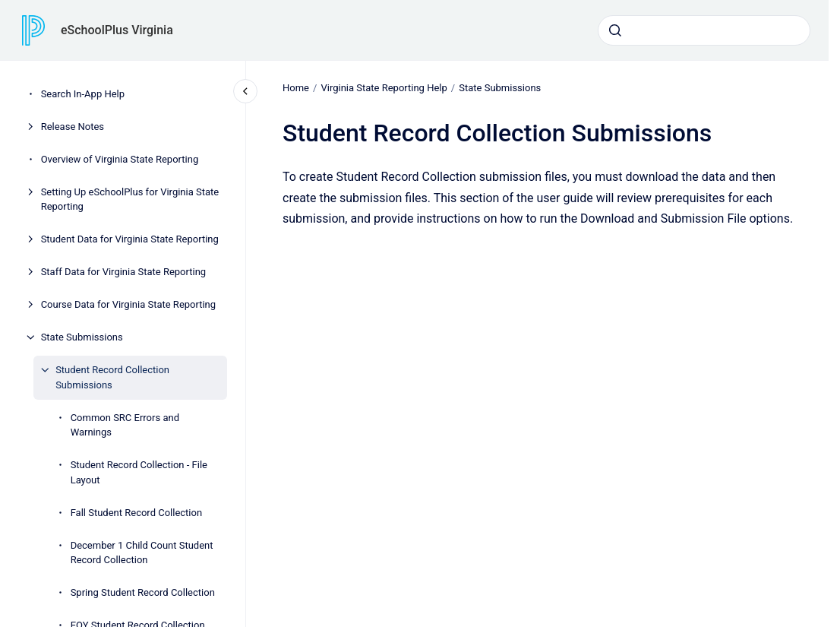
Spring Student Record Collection (143, 592)
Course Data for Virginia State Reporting (128, 304)
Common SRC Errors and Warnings (125, 425)
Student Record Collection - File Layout (139, 472)
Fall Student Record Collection (136, 513)
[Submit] (615, 30)
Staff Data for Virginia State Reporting (124, 272)
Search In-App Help (83, 94)
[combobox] (704, 30)
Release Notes (73, 127)
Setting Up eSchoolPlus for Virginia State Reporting (130, 199)
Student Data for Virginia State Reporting (130, 239)
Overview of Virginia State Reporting (120, 159)
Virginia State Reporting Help (384, 88)
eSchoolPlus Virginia (117, 30)
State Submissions (82, 337)
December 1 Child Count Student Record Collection (142, 553)
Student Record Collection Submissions (112, 377)
